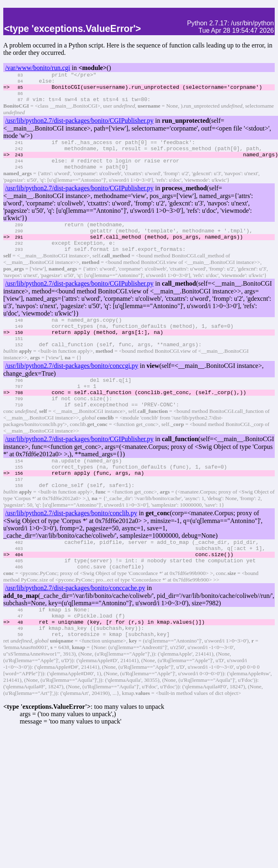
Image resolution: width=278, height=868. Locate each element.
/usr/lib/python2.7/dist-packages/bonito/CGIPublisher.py (80, 127)
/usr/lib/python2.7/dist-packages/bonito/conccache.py (75, 631)
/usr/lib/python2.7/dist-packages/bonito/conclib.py (71, 550)
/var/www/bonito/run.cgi (38, 68)
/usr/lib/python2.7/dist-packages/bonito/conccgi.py (72, 390)
